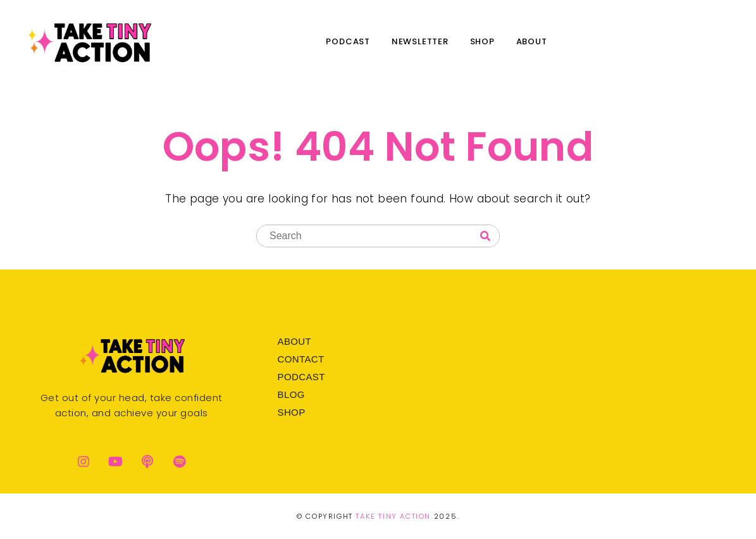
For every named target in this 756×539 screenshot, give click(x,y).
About (532, 41)
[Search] (485, 237)
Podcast (348, 41)
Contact (301, 359)
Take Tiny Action (393, 516)
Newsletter (420, 41)
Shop (482, 41)
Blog (291, 394)
